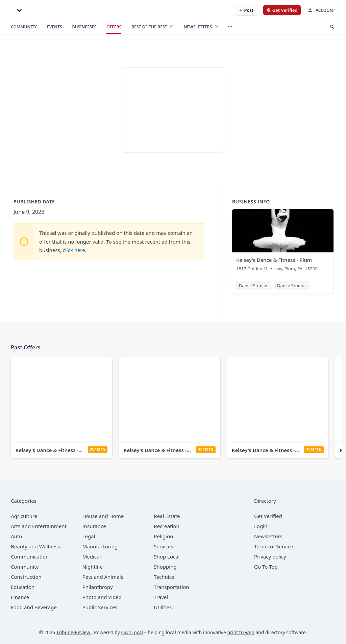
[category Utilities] (163, 607)
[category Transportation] (171, 587)
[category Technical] (165, 577)
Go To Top (266, 567)
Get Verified (268, 516)
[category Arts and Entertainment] (39, 526)
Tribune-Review (74, 632)
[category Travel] (161, 597)
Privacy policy (270, 556)
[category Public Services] (100, 607)
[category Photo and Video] (102, 597)
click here (74, 250)
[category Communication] (30, 556)
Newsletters (268, 536)
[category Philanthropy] (98, 587)
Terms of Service (274, 546)
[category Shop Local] (167, 556)
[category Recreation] (166, 526)
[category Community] (25, 567)
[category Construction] (26, 577)
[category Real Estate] (167, 516)
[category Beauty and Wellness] (35, 546)
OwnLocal (132, 632)
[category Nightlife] (93, 567)
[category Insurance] (94, 526)
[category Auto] (16, 536)
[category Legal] (89, 536)
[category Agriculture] (24, 516)
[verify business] (282, 10)
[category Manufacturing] (100, 546)
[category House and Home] (103, 516)
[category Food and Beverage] (34, 607)
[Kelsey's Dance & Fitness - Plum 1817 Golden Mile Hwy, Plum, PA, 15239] (283, 242)
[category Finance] (20, 597)
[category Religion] (163, 536)
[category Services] (163, 546)
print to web (241, 632)
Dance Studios (254, 286)
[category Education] (23, 587)
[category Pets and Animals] (103, 577)
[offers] (114, 27)
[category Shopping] (165, 567)
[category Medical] (92, 556)
